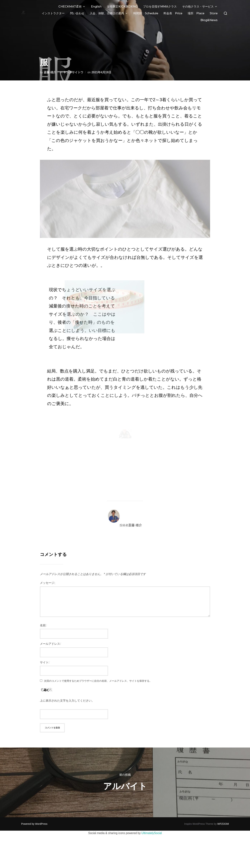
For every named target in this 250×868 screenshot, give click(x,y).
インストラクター (53, 13)
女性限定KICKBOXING (122, 7)
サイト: (45, 655)
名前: (43, 618)
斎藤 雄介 (50, 65)
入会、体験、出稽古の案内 (109, 13)
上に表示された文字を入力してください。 (67, 693)
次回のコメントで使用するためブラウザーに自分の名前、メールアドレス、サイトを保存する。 (98, 674)
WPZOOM (223, 817)
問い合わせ (77, 13)
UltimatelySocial (152, 826)
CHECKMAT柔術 (72, 7)
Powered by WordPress (34, 817)
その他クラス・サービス (200, 7)
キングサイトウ (73, 65)
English (96, 7)
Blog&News (209, 20)
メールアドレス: (50, 637)
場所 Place (196, 13)
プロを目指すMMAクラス (160, 7)
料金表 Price (173, 13)
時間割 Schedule (146, 13)
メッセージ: (47, 576)
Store (214, 13)
